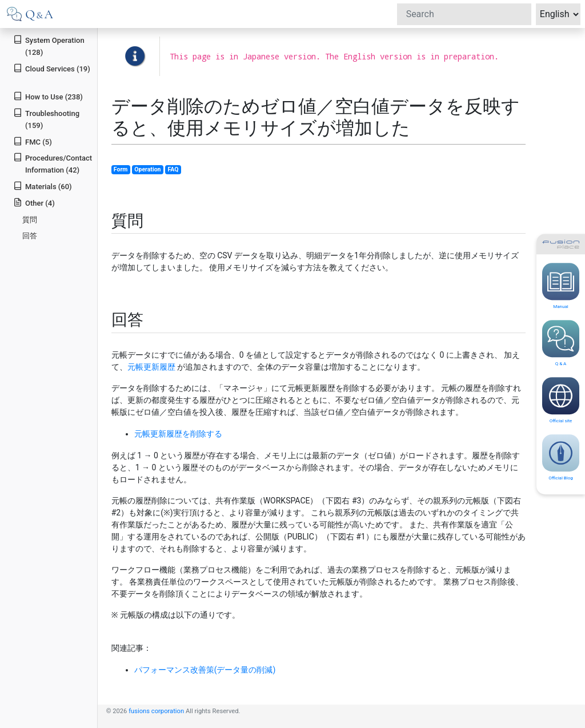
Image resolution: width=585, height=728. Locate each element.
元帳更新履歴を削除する (178, 434)
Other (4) (34, 203)
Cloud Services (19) (52, 68)
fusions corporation (156, 711)
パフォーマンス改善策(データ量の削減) (205, 670)
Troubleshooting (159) (46, 119)
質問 (30, 220)
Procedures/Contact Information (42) (53, 163)
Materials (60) (42, 186)
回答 (30, 236)
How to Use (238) (48, 96)
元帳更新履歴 (151, 367)
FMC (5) (33, 141)
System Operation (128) (49, 46)
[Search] (464, 14)
